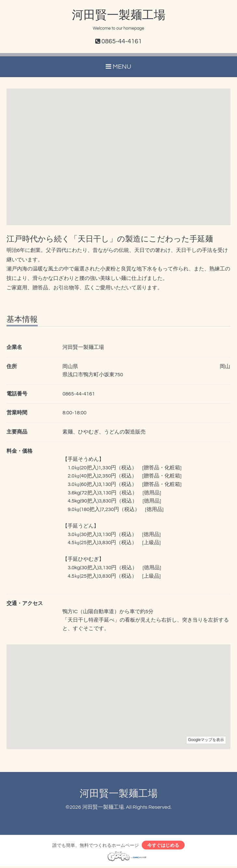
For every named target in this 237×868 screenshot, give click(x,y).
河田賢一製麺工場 (119, 15)
